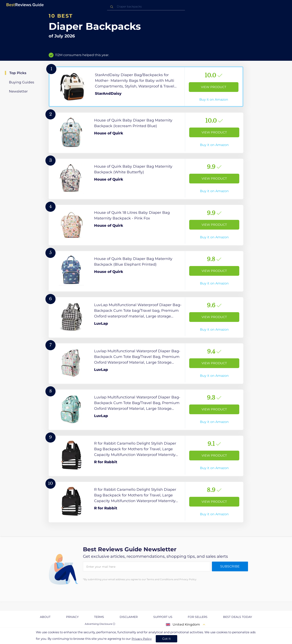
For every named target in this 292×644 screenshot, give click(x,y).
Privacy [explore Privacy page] (72, 617)
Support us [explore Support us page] (163, 617)
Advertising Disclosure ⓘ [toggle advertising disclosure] (100, 624)
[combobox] (146, 7)
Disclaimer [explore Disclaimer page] (129, 617)
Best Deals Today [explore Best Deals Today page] (238, 617)
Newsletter (18, 91)
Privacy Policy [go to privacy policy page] (142, 639)
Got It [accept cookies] (166, 639)
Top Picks (18, 73)
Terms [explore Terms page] (99, 617)
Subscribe (230, 566)
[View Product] (146, 87)
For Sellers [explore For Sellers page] (198, 617)
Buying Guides (21, 82)
